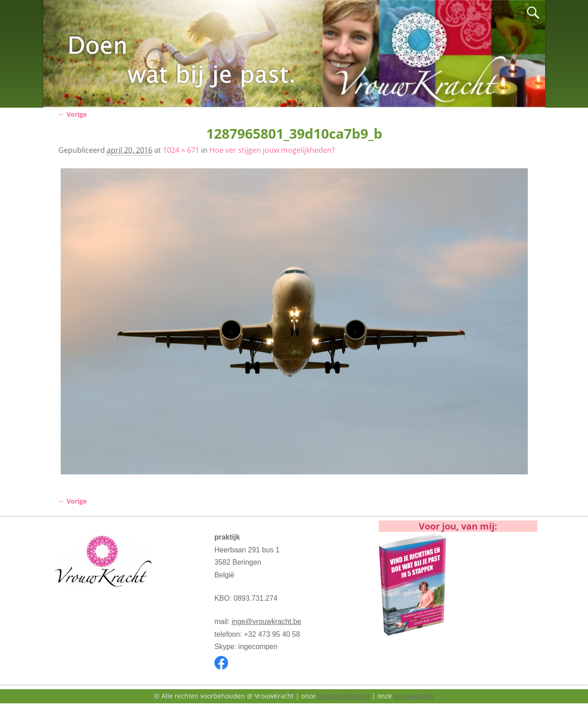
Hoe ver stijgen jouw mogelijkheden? (272, 150)
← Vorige (73, 114)
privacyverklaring (344, 696)
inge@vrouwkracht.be (267, 621)
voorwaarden (414, 696)
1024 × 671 (181, 150)
